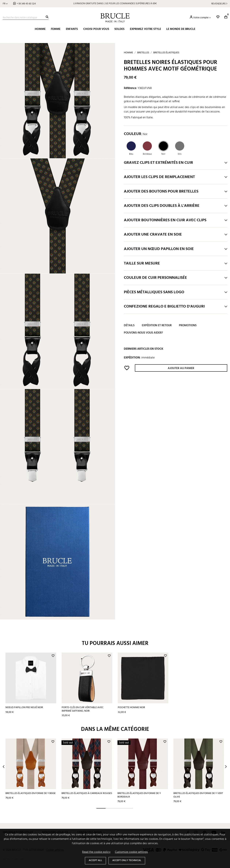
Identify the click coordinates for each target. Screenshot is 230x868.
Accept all (95, 860)
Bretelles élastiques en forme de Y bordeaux (139, 795)
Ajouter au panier (181, 368)
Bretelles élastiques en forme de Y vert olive (198, 795)
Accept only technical (127, 860)
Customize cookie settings (131, 852)
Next (226, 767)
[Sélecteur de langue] (5, 4)
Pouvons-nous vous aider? (143, 333)
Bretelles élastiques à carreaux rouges (87, 793)
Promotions (188, 325)
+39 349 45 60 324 (26, 4)
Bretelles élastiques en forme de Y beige (31, 793)
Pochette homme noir (131, 707)
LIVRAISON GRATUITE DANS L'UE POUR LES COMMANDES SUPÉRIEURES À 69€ (115, 4)
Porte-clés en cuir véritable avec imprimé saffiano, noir (83, 709)
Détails (129, 325)
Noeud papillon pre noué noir (24, 707)
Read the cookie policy (96, 852)
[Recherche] (26, 18)
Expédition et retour (157, 325)
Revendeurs (218, 4)
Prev (4, 767)
